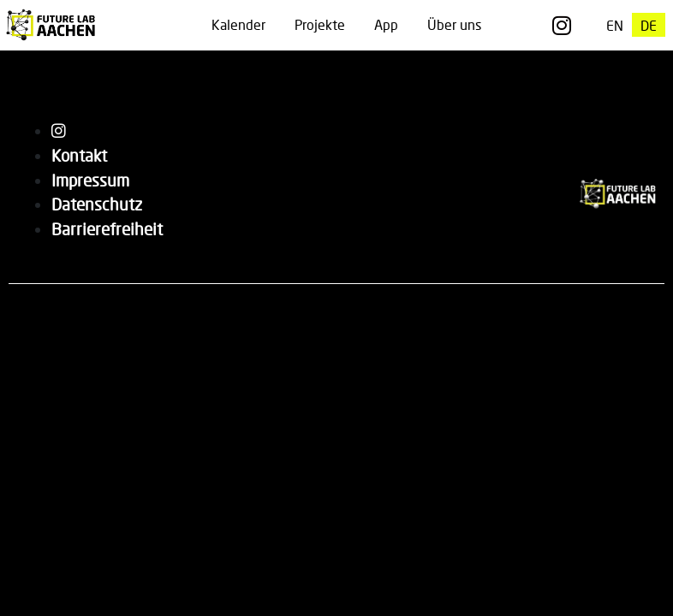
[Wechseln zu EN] (615, 25)
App (386, 24)
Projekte (320, 24)
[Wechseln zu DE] (649, 25)
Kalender (238, 24)
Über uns (454, 24)
